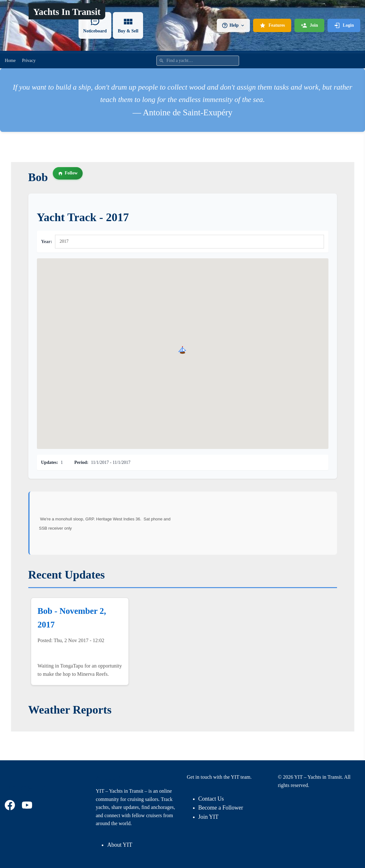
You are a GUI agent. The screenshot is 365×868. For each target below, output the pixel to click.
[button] (182, 350)
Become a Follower (221, 808)
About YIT (120, 845)
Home (10, 61)
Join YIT (209, 817)
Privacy (29, 61)
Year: (47, 241)
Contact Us (211, 799)
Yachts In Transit (67, 12)
